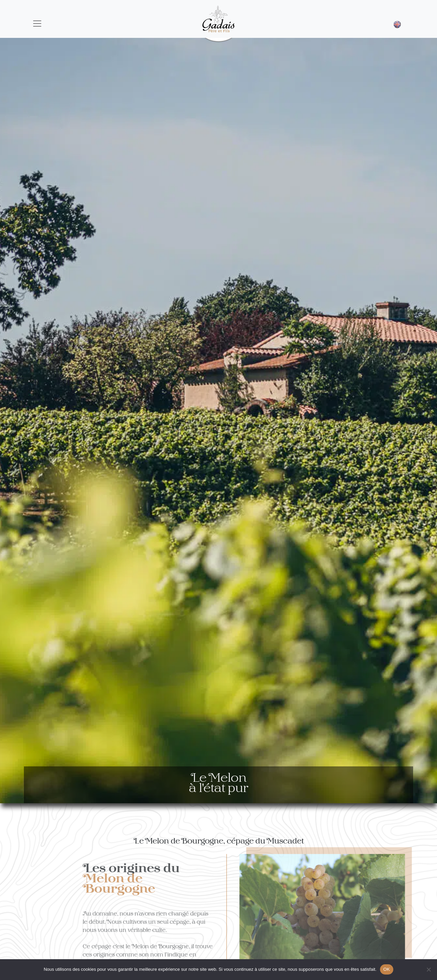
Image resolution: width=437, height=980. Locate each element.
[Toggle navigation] (37, 24)
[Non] (428, 969)
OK (387, 969)
